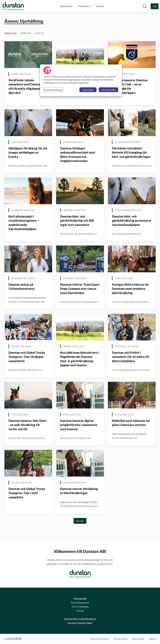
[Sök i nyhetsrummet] (145, 6)
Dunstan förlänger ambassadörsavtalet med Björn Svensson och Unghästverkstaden (78, 155)
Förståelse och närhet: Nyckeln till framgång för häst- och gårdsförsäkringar (131, 152)
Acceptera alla (108, 90)
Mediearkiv (84, 6)
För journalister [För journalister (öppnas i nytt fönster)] (121, 639)
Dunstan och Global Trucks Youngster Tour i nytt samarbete (27, 493)
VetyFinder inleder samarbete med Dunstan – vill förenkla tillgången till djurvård (27, 86)
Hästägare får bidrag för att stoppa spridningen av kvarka (28, 152)
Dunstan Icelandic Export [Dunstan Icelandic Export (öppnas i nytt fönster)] (80, 623)
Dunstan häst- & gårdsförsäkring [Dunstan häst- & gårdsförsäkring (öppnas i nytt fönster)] (80, 619)
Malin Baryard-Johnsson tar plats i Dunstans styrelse (131, 423)
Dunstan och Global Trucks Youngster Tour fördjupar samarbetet (27, 357)
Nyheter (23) (11, 33)
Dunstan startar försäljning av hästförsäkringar (79, 491)
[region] (81, 80)
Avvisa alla (88, 90)
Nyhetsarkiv (66, 6)
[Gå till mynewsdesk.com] (13, 639)
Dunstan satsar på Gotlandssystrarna (21, 287)
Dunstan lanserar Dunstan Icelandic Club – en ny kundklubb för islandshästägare (130, 86)
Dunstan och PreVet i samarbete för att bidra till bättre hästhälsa (131, 357)
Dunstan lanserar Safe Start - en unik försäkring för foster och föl (28, 425)
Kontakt (100, 6)
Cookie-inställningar (53, 90)
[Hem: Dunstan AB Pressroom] (13, 6)
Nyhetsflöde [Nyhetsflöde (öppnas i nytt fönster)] (138, 639)
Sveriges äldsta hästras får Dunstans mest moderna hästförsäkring (130, 289)
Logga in (153, 639)
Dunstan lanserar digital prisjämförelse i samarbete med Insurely (79, 425)
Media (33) (26, 33)
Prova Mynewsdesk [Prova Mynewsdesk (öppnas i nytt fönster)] (99, 639)
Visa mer (80, 521)
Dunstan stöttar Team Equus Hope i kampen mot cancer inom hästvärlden (80, 289)
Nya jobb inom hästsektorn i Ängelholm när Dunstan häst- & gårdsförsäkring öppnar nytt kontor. (79, 359)
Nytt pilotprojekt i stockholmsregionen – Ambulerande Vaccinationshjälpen (24, 223)
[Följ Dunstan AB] (155, 6)
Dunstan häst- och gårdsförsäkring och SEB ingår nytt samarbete (77, 221)
